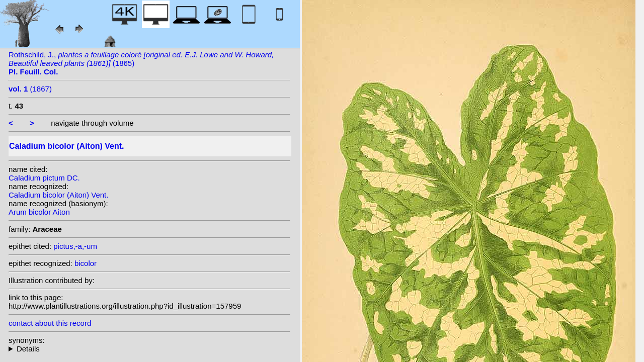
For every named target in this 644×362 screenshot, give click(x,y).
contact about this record (50, 323)
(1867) (30, 89)
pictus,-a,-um (75, 246)
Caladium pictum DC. (44, 178)
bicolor (86, 263)
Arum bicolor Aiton (39, 212)
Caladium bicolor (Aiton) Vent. (58, 195)
